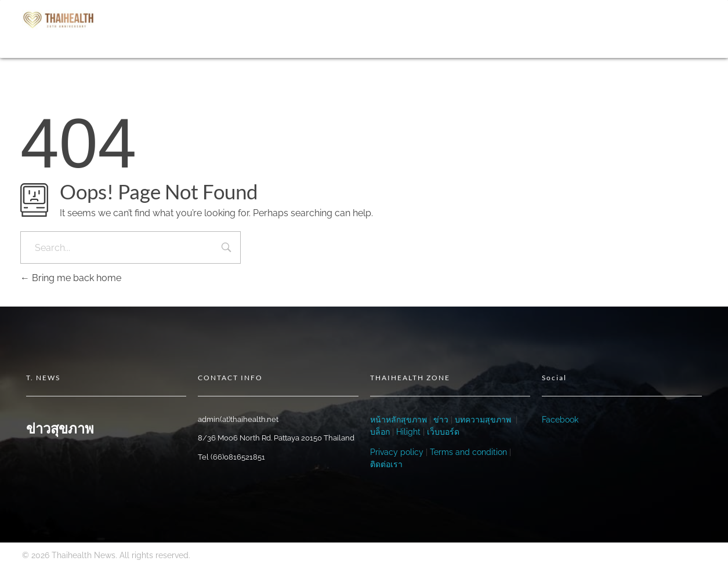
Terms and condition (468, 452)
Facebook (560, 420)
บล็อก (380, 432)
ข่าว (440, 420)
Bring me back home (71, 278)
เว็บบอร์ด (443, 432)
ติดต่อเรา (386, 464)
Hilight (408, 432)
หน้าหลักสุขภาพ (399, 420)
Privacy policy (397, 452)
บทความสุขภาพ (483, 420)
